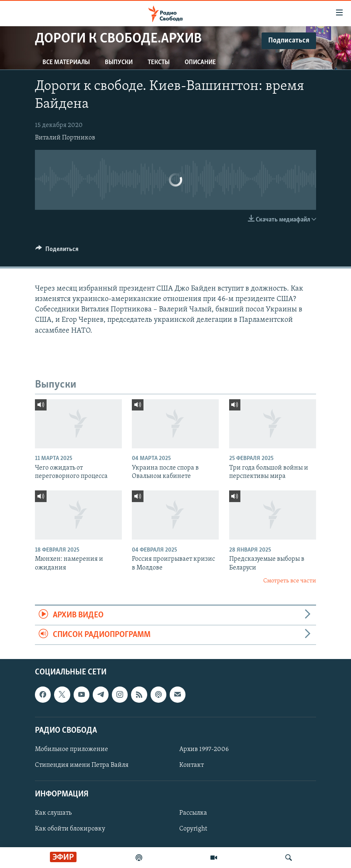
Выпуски (119, 62)
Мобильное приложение (72, 749)
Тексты (159, 62)
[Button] (57, 251)
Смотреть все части (290, 581)
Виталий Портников (65, 138)
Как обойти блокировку (70, 829)
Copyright (193, 829)
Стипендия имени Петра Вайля (82, 765)
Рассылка (193, 813)
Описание (200, 62)
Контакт (192, 765)
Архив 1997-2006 (204, 749)
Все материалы (66, 62)
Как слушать (53, 813)
